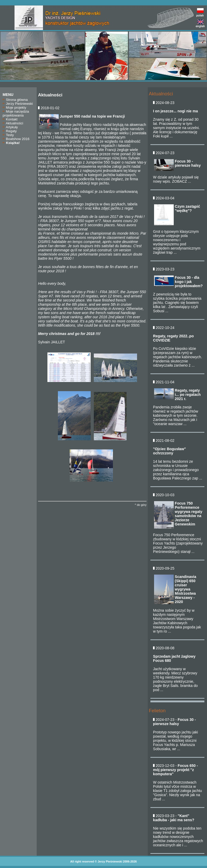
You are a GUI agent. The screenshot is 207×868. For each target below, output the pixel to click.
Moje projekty (14, 108)
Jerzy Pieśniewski (18, 104)
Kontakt (10, 119)
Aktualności (13, 123)
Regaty (10, 131)
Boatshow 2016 (16, 139)
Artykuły (10, 127)
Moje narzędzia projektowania (16, 113)
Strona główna (15, 100)
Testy (8, 135)
